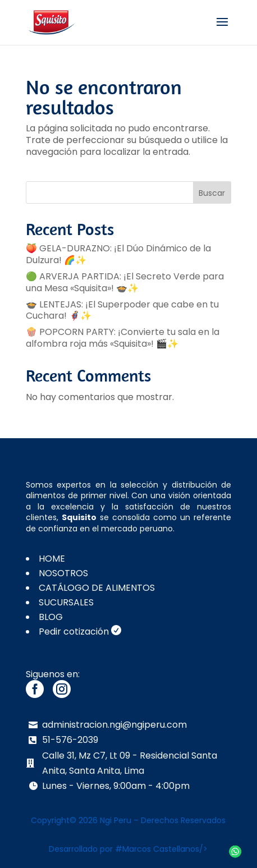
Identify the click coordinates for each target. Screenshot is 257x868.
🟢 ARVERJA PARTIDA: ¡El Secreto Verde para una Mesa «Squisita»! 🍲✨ (125, 282)
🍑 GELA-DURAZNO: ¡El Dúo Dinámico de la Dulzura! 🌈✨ (118, 254)
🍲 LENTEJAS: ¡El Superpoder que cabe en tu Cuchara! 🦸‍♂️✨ (122, 310)
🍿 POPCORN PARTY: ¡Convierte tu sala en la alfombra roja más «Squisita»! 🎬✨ (123, 338)
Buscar (212, 193)
